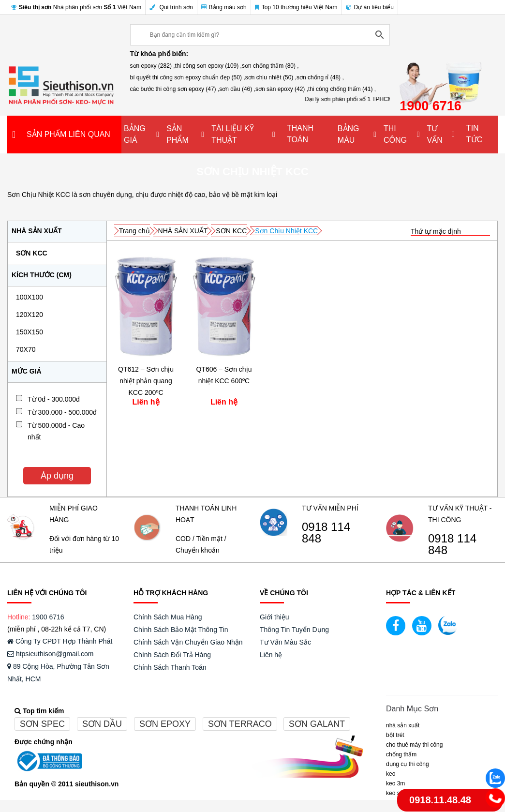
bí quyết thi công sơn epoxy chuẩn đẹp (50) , (188, 77)
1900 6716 (48, 617)
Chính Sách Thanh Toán (170, 667)
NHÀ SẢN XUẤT (183, 231)
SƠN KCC (32, 253)
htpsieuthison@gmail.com (50, 654)
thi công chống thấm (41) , (342, 89)
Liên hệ (271, 655)
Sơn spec (42, 724)
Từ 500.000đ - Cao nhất (56, 431)
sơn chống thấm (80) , (270, 66)
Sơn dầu (102, 724)
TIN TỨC (474, 134)
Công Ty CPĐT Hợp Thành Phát (60, 641)
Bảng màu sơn (224, 7)
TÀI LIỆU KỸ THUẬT (232, 134)
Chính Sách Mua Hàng (168, 617)
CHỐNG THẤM (401, 754)
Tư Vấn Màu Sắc (285, 642)
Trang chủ (134, 231)
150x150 (30, 332)
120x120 (30, 315)
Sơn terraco (240, 724)
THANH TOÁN (300, 134)
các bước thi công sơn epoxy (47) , (175, 89)
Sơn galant (317, 724)
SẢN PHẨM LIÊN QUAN (68, 134)
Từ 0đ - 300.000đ (54, 399)
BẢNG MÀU (349, 134)
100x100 (30, 297)
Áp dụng (57, 476)
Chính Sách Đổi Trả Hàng (172, 655)
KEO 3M (395, 783)
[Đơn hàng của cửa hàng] (450, 232)
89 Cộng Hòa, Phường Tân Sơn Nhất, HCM (58, 673)
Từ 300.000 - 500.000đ (62, 412)
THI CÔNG (395, 134)
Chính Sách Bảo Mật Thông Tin (181, 630)
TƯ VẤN (434, 134)
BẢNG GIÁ (135, 134)
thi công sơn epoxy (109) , (208, 66)
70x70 (26, 349)
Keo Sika (397, 793)
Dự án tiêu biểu (370, 7)
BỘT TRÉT (395, 735)
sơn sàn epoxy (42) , (282, 89)
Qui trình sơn (171, 7)
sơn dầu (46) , (237, 89)
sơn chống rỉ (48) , (320, 77)
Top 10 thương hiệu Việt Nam (296, 7)
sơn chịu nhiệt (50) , (271, 77)
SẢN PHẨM (178, 134)
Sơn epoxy (165, 724)
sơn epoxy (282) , (153, 66)
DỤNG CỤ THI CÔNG (408, 764)
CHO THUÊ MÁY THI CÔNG (414, 745)
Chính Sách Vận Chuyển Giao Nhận (188, 642)
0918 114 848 (326, 533)
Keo (391, 774)
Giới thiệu (275, 617)
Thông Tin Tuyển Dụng (294, 630)
